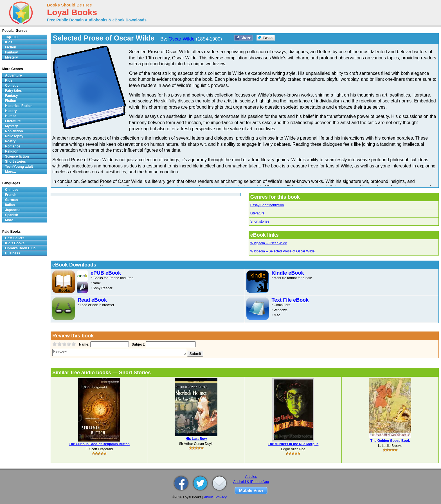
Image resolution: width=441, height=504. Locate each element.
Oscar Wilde (182, 39)
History (11, 111)
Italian (10, 205)
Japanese (13, 210)
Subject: (138, 344)
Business (13, 253)
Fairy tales (13, 91)
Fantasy (11, 52)
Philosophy (14, 136)
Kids (9, 42)
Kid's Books (15, 243)
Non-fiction (14, 131)
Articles (251, 477)
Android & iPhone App (251, 482)
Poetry (10, 141)
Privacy (221, 497)
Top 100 (11, 37)
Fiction (11, 47)
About (208, 497)
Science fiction (17, 156)
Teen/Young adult (19, 167)
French (11, 195)
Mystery (11, 57)
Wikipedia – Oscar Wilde (269, 243)
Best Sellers (15, 238)
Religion (12, 151)
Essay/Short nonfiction (267, 205)
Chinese (12, 190)
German (11, 200)
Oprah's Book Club (20, 248)
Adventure (13, 75)
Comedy (12, 86)
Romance (13, 146)
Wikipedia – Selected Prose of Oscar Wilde (283, 251)
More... (11, 172)
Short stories (260, 221)
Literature (257, 213)
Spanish (12, 215)
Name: (84, 344)
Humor (11, 116)
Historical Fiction (19, 106)
